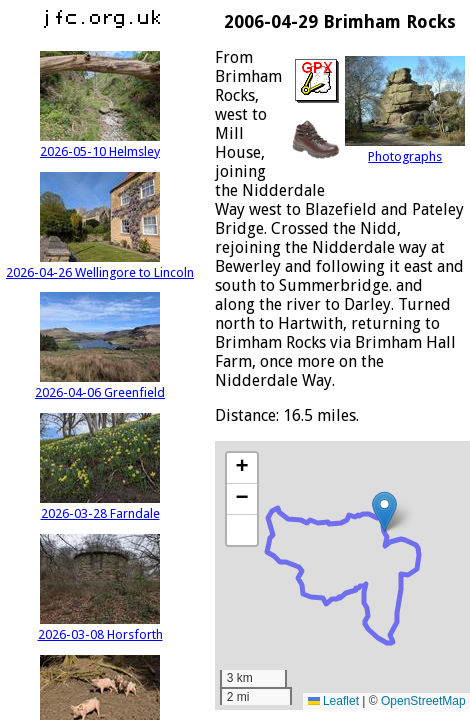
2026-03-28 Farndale (100, 506)
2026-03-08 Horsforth (100, 627)
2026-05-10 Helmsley (100, 144)
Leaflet (333, 701)
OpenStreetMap (423, 701)
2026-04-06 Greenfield (100, 385)
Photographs (405, 149)
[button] (384, 511)
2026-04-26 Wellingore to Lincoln (100, 265)
